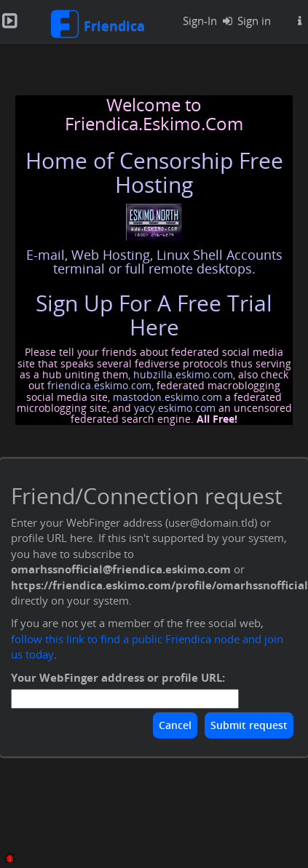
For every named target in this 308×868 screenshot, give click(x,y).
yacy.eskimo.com (175, 408)
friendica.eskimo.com (99, 385)
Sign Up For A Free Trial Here (154, 315)
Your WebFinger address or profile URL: (118, 677)
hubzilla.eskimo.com (183, 374)
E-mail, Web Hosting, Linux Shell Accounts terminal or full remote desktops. (154, 262)
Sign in (244, 20)
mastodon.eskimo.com (167, 397)
